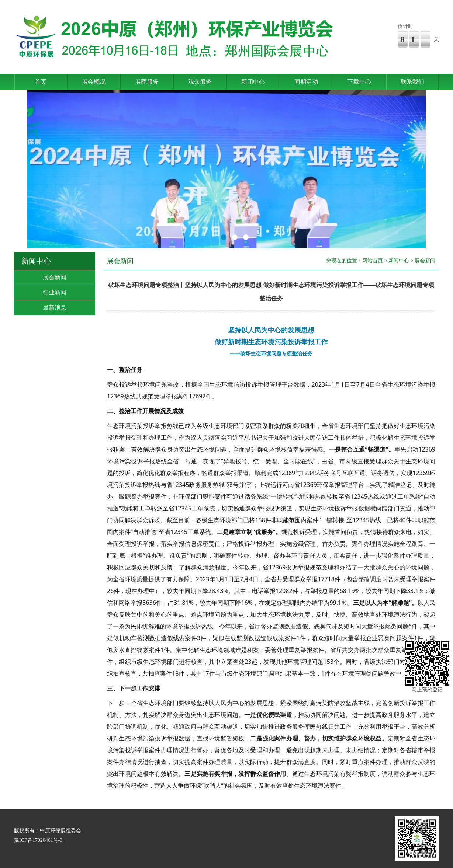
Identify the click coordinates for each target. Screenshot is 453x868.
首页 (41, 82)
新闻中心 (253, 82)
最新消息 (55, 308)
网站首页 (373, 261)
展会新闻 (55, 277)
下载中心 (359, 82)
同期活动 (306, 82)
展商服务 (147, 82)
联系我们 (412, 82)
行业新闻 (55, 292)
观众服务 (200, 82)
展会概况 (94, 82)
